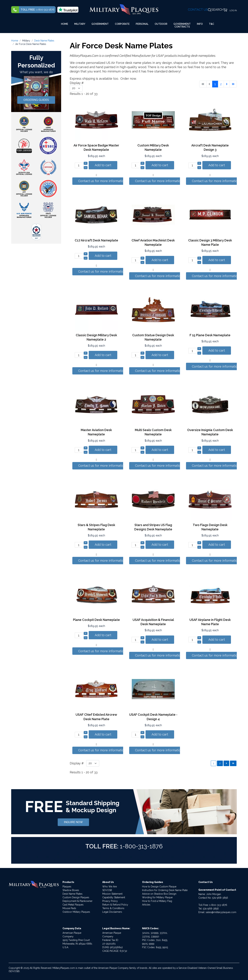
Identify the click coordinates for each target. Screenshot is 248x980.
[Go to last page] (233, 84)
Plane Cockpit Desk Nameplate (96, 620)
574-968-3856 (220, 898)
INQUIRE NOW (73, 822)
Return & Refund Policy (115, 905)
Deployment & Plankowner (77, 901)
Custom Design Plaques (76, 897)
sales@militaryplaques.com (221, 912)
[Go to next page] (227, 84)
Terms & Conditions (113, 908)
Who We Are (110, 887)
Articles (146, 905)
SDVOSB (107, 890)
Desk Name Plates (73, 894)
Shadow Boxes (71, 890)
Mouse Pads (69, 908)
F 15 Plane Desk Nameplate (210, 335)
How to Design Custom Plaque (159, 887)
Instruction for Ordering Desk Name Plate (165, 890)
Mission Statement (112, 894)
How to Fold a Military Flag (157, 901)
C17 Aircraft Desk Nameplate (96, 240)
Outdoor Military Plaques (76, 912)
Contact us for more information (102, 181)
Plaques (67, 887)
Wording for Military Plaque (157, 897)
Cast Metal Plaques (73, 905)
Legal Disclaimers (112, 912)
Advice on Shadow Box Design (159, 894)
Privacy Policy (110, 901)
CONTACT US (198, 10)
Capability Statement (114, 897)
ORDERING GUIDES (36, 100)
